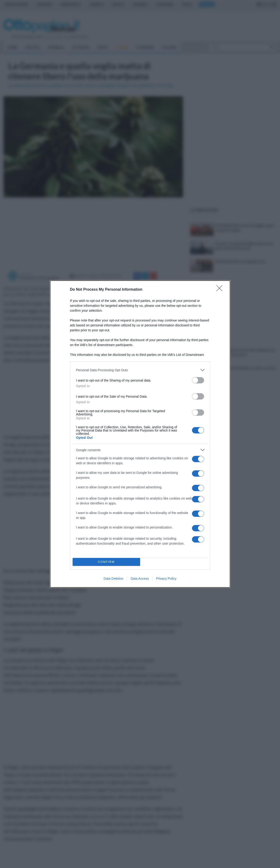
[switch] (198, 380)
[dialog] (140, 434)
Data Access (140, 579)
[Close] (221, 290)
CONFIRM (106, 562)
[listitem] (140, 370)
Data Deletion (114, 579)
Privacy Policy (166, 579)
